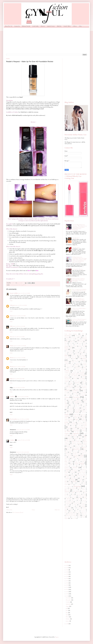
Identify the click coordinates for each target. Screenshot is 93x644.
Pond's (66, 472)
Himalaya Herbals (77, 416)
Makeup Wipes (78, 446)
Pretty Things (82, 474)
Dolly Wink (85, 382)
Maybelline (77, 449)
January (68, 621)
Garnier (66, 405)
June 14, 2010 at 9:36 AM (20, 316)
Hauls (67, 414)
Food (66, 400)
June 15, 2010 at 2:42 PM (19, 388)
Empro (76, 385)
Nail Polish (75, 455)
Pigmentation (84, 469)
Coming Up (67, 372)
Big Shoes (77, 351)
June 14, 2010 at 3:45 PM (20, 358)
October (68, 602)
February (68, 619)
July (67, 608)
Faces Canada (84, 394)
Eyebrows (85, 388)
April (67, 615)
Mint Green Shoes (73, 452)
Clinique (85, 368)
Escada (80, 385)
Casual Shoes (78, 363)
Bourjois (85, 359)
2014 (67, 587)
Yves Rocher (74, 517)
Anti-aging (84, 339)
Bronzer (66, 362)
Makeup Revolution (74, 445)
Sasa (85, 482)
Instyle (71, 421)
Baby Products (80, 342)
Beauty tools (68, 348)
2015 (67, 585)
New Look (67, 459)
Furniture (71, 404)
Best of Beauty (69, 351)
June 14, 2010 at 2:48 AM (21, 305)
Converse (66, 375)
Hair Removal (70, 410)
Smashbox (73, 493)
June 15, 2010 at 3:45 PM (23, 397)
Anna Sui (78, 339)
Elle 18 (71, 385)
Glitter (66, 407)
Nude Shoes (78, 462)
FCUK (66, 392)
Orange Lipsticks (68, 465)
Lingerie (84, 430)
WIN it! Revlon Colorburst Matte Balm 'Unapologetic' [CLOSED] (78, 280)
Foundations (12, 285)
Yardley (84, 515)
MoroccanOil (85, 454)
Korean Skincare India (82, 424)
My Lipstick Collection (77, 269)
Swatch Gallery (67, 26)
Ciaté (84, 366)
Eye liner (77, 388)
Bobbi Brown (74, 356)
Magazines (77, 439)
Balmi (75, 343)
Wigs (79, 514)
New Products (74, 459)
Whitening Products (72, 514)
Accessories (68, 336)
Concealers (82, 372)
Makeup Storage (83, 445)
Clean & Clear (71, 368)
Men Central (69, 451)
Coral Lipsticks (74, 375)
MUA (75, 437)
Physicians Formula (77, 469)
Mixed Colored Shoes (83, 452)
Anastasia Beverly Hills (70, 339)
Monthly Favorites (77, 454)
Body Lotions (82, 356)
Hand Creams (69, 413)
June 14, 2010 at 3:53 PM (20, 367)
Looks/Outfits (35, 26)
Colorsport (83, 371)
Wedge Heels (77, 512)
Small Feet (67, 493)
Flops (85, 399)
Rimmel (80, 480)
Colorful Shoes (76, 371)
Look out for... (74, 435)
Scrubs (84, 483)
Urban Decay (68, 508)
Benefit (66, 349)
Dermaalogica (67, 380)
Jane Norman (82, 421)
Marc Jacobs (67, 448)
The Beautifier (13, 419)
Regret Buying (83, 478)
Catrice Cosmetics (69, 365)
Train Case (73, 506)
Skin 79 (84, 488)
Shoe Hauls (83, 485)
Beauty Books (74, 346)
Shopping (77, 486)
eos (70, 518)
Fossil (71, 402)
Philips (84, 468)
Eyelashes (77, 389)
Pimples (68, 471)
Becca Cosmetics (78, 348)
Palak (11, 326)
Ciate (81, 366)
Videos (66, 511)
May (67, 613)
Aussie (72, 340)
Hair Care (77, 408)
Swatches (77, 499)
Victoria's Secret (82, 509)
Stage (69, 494)
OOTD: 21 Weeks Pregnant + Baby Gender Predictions (79, 320)
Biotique (76, 353)
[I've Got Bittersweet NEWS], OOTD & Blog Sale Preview (79, 290)
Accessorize (78, 336)
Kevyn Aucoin (80, 422)
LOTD (85, 425)
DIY (84, 377)
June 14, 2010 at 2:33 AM (24, 293)
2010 (67, 596)
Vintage (77, 511)
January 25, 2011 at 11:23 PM (23, 430)
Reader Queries (79, 477)
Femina (86, 397)
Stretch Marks (74, 496)
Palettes (82, 465)
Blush (66, 355)
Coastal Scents (69, 369)
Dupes (71, 383)
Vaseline (70, 509)
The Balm (84, 502)
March (68, 617)
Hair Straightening (79, 410)
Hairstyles (77, 411)
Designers (67, 382)
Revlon (73, 480)
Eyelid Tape (83, 389)
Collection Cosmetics (80, 369)
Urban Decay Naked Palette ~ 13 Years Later (79, 309)
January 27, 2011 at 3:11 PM (23, 440)
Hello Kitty (76, 415)
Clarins (66, 368)
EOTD (77, 383)
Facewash (68, 395)
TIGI (84, 499)
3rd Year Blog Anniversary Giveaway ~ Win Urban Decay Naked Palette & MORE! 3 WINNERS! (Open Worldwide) (80, 227)
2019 (67, 576)
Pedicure (79, 466)
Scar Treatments (68, 483)
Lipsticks (76, 433)
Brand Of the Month (77, 360)
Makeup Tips (70, 446)
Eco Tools (66, 385)
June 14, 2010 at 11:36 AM (18, 337)
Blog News (71, 354)
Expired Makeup (84, 386)
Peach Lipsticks (73, 466)
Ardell (68, 340)
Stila (73, 494)
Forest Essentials (71, 400)
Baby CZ (72, 342)
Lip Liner (77, 432)
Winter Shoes (84, 514)
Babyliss (71, 343)
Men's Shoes (76, 451)
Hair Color (84, 408)
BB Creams (82, 340)
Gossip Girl (71, 407)
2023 (67, 568)
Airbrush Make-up (74, 337)
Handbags (77, 413)
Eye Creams (69, 388)
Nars (66, 457)
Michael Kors (83, 451)
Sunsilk (85, 497)
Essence (84, 385)
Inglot (77, 419)
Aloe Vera (85, 337)
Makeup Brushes (76, 442)
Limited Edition (76, 430)
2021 (67, 572)
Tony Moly (74, 505)
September (69, 604)
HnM (83, 416)
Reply (11, 301)
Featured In (17, 26)
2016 (67, 583)
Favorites (76, 397)
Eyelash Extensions (70, 389)
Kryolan (68, 426)
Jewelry (67, 422)
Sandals (81, 482)
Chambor (85, 365)
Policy (80, 26)
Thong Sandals (84, 503)
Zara (83, 517)
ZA (79, 517)
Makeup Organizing (77, 443)
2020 (67, 574)
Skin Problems (82, 490)
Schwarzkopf (79, 483)
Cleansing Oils (79, 368)
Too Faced (82, 505)
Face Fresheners (68, 394)
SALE (70, 482)
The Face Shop (76, 503)
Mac (86, 437)
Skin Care (67, 490)
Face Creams (82, 392)
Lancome (75, 429)
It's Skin (76, 421)
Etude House (71, 386)
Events (78, 386)
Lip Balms (68, 432)
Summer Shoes (67, 497)
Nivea (77, 460)
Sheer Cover (77, 485)
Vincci (72, 511)
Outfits (76, 465)
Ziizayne (66, 518)
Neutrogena (71, 457)
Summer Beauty (82, 496)
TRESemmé (67, 500)
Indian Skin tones (19, 285)
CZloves (75, 26)
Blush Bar (59, 26)
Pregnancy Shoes (68, 474)
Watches (66, 512)
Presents (75, 474)
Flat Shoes (75, 399)
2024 (67, 565)
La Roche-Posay (72, 427)
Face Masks (76, 394)
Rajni (11, 379)
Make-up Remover (79, 440)
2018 (67, 579)
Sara (11, 337)
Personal (75, 468)
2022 (67, 570)
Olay (72, 463)
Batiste (66, 345)
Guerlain (71, 408)
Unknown (12, 305)
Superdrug (69, 499)
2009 (67, 624)
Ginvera (72, 405)
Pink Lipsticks (74, 471)
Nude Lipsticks (68, 462)
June (67, 610)
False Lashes (81, 395)
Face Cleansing (73, 392)
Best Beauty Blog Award (75, 349)
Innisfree (84, 419)
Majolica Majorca (84, 439)
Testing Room (78, 502)
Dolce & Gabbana (78, 382)
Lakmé (68, 429)
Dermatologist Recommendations (79, 380)
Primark (66, 475)
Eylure (84, 391)
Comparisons (75, 372)
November (69, 600)
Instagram (66, 421)
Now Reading (82, 460)
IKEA (72, 418)
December (69, 598)
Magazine (70, 439)
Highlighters (67, 416)
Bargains (80, 343)
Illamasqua (82, 418)
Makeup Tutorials (26, 26)
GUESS (76, 404)
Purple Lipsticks (70, 477)
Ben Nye (84, 348)
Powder (72, 472)
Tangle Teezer (74, 500)
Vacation (79, 508)
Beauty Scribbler (14, 293)
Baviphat (71, 345)
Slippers (84, 491)
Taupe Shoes (85, 500)
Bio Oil (82, 351)
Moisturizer (68, 454)
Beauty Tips (82, 346)
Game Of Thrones (82, 404)
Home (33, 510)
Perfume (84, 466)
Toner (68, 505)
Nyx (83, 462)
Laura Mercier (82, 429)
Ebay (84, 383)
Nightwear (67, 460)
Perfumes (67, 468)
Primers (73, 475)
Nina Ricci (72, 460)
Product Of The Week (82, 475)
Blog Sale (78, 354)
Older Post (57, 510)
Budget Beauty (75, 362)
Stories (84, 494)
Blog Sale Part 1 (76, 238)
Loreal (83, 435)
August (68, 606)
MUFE (25, 285)
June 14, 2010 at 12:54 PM (20, 346)
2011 (67, 594)
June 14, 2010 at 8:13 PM (19, 379)
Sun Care (74, 497)
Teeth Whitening (70, 502)
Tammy (12, 346)
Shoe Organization (68, 487)
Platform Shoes (83, 471)
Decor (75, 379)
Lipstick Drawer (51, 26)
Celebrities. (77, 365)
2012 (67, 592)
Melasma (85, 449)
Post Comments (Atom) (18, 512)
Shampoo (71, 485)
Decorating (82, 379)
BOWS (66, 342)
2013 (67, 589)
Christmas (76, 366)
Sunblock (80, 497)
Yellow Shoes (67, 517)
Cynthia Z (12, 397)
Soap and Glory (80, 493)
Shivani (12, 358)
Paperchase (66, 466)
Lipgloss (67, 434)
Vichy (76, 509)
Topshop (66, 506)
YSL (79, 515)
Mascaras (84, 448)
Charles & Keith (69, 366)
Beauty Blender (78, 345)
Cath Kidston (84, 363)
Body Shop (74, 357)
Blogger (57, 637)
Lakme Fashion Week (82, 427)
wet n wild (74, 518)
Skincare (43, 26)
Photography (67, 469)
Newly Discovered (82, 459)
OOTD (66, 463)
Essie (65, 386)
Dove (67, 383)
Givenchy (84, 405)
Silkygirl (79, 488)
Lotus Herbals (68, 437)
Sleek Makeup (76, 491)
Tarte (79, 500)
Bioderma (71, 353)
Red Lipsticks (74, 478)
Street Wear (67, 496)
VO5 (74, 508)
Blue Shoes (83, 354)
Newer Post (9, 510)
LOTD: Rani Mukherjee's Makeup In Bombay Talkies (79, 300)
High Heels (83, 415)
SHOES (75, 481)
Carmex (72, 363)
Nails (82, 455)
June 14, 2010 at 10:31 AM (19, 326)
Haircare (71, 411)
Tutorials (83, 506)
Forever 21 (78, 400)
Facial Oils (74, 395)
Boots (79, 359)
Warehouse (83, 511)
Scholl (74, 483)
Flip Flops (80, 399)
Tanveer (12, 316)
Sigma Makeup (73, 488)
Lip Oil (84, 432)
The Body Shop (68, 503)
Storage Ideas (78, 494)
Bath (84, 343)
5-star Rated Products (71, 334)
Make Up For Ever (70, 440)
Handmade (83, 413)
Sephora (66, 485)
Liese (66, 430)
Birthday (81, 353)
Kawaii (74, 422)
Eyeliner (67, 391)
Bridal (84, 360)
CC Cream (83, 362)
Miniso (66, 452)
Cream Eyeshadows (76, 377)
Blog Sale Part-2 (76, 248)
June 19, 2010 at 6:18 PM (23, 419)
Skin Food (75, 490)
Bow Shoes (70, 360)
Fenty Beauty (68, 399)
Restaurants (67, 480)
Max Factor (70, 449)
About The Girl (8, 26)
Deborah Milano (68, 379)
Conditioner (67, 374)
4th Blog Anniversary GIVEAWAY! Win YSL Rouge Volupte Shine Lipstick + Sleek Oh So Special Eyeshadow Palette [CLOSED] (79, 260)
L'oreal (73, 426)
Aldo (80, 337)
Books (74, 359)
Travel (78, 506)
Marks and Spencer (76, 448)
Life (69, 430)
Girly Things (78, 405)
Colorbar (67, 371)
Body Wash (83, 357)
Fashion (67, 397)
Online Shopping (79, 463)
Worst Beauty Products (71, 515)
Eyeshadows (76, 391)
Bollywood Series (68, 359)
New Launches (79, 457)
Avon (76, 340)
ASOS (83, 334)
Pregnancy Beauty (81, 472)
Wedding (71, 512)
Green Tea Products (79, 407)
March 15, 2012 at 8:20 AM (23, 452)
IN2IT (76, 418)
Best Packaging (84, 349)
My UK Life (69, 455)
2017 (67, 581)
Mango (84, 446)
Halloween (85, 411)
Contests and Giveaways (77, 374)
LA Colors (79, 426)
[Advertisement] (46, 41)
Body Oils (67, 357)
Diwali (71, 382)
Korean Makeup (73, 424)
